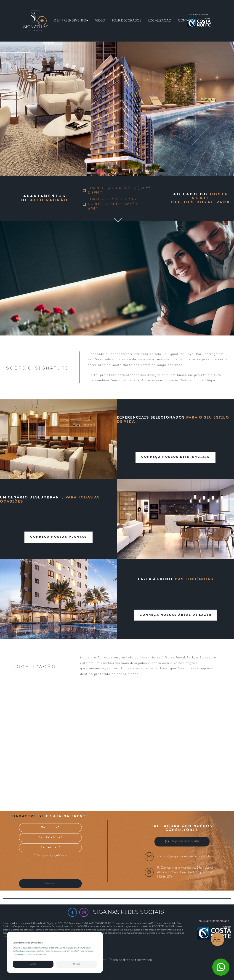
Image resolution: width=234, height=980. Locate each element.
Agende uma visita (182, 841)
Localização (160, 21)
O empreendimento (71, 21)
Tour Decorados (127, 21)
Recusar (77, 964)
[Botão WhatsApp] (221, 967)
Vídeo (100, 21)
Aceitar (33, 964)
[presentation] (47, 867)
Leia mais (41, 954)
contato (186, 21)
